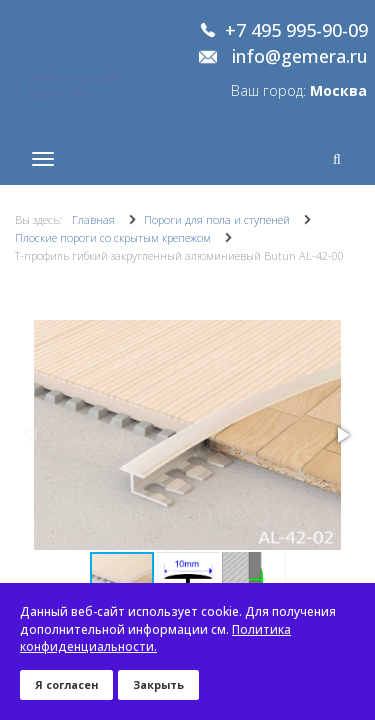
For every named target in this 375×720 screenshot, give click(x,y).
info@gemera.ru (300, 57)
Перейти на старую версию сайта (75, 85)
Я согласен (66, 684)
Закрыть (158, 684)
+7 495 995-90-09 (296, 31)
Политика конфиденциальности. (155, 638)
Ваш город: (299, 90)
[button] (342, 435)
